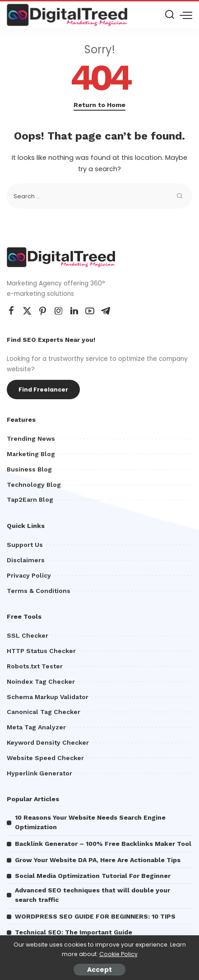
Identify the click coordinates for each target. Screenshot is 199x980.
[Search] (170, 15)
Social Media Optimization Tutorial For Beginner (93, 876)
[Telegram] (106, 311)
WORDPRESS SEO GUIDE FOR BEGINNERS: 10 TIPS (95, 916)
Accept (99, 970)
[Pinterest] (43, 311)
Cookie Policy (118, 954)
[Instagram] (59, 311)
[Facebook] (11, 311)
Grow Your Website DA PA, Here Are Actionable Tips (98, 860)
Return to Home (99, 105)
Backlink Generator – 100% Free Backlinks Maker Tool (103, 844)
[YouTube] (90, 311)
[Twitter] (27, 311)
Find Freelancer (43, 390)
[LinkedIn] (74, 311)
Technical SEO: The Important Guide (74, 932)
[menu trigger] (186, 15)
